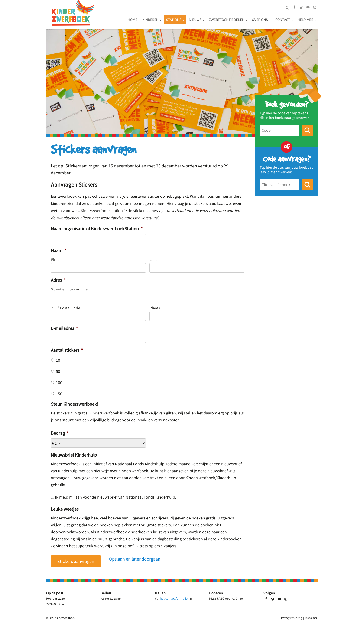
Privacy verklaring (292, 618)
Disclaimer (311, 618)
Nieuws (195, 20)
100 (59, 383)
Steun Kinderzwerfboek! (75, 404)
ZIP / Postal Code (66, 308)
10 (58, 360)
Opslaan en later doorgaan (135, 559)
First (55, 259)
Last (153, 259)
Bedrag (60, 433)
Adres (58, 280)
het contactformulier (174, 598)
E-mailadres (64, 328)
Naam (58, 250)
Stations (174, 20)
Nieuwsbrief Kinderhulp (74, 455)
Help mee (305, 20)
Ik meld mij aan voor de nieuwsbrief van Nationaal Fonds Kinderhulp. (115, 497)
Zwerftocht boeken (227, 20)
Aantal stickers (67, 350)
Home (132, 20)
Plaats (155, 308)
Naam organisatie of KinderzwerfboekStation (97, 228)
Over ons (260, 20)
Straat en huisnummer (70, 289)
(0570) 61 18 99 (111, 598)
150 (59, 394)
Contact (283, 20)
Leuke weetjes (65, 509)
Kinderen (150, 20)
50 (58, 371)
